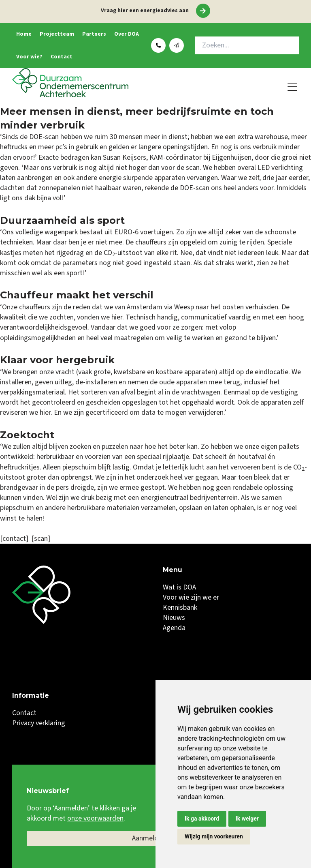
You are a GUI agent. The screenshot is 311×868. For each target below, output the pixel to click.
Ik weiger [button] (247, 819)
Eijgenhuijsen (232, 158)
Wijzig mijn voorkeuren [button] (214, 836)
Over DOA (127, 34)
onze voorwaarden (95, 818)
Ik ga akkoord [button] (202, 819)
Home (24, 34)
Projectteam (57, 34)
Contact (62, 57)
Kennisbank (180, 608)
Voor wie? (29, 57)
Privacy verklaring (39, 723)
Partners (94, 34)
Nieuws (174, 618)
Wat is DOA (179, 587)
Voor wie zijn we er (191, 597)
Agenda (174, 628)
